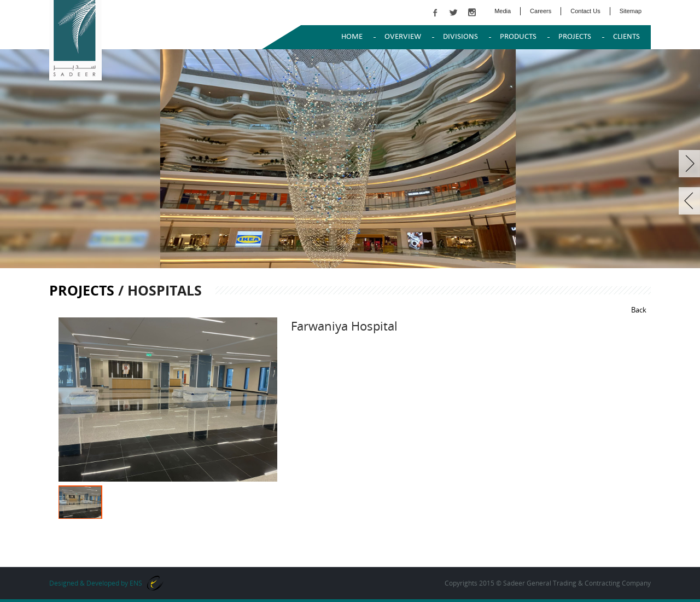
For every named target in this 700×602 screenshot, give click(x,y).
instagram (472, 13)
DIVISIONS (460, 37)
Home (352, 37)
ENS (136, 583)
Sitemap (631, 11)
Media (503, 11)
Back (639, 310)
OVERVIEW (403, 37)
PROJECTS (575, 37)
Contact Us (585, 11)
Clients (626, 37)
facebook (435, 13)
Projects (82, 290)
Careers (541, 11)
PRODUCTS (518, 37)
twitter (453, 13)
